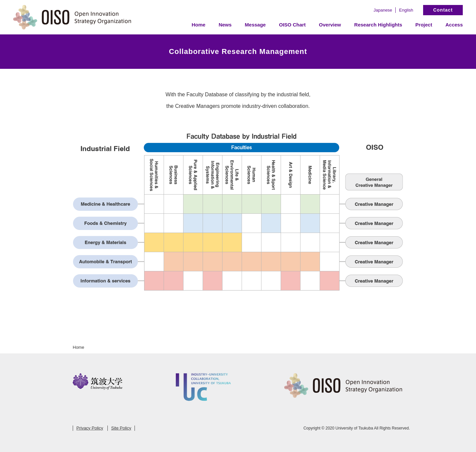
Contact (443, 10)
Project (424, 25)
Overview (330, 25)
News (225, 25)
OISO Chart (292, 25)
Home (199, 25)
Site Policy (121, 428)
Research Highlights (378, 25)
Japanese (383, 10)
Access (454, 25)
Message (255, 25)
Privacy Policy (90, 428)
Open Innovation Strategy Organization (73, 17)
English (406, 10)
